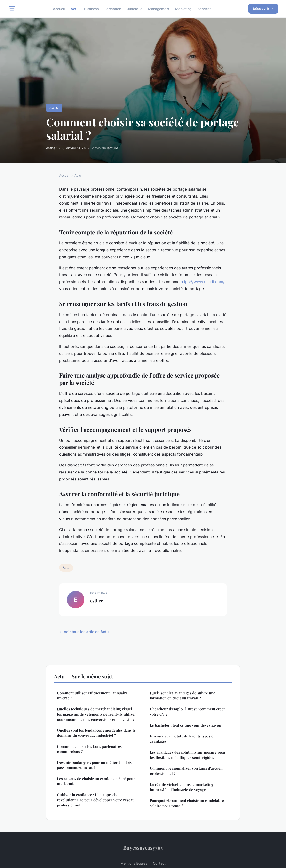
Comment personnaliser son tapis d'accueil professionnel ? (186, 771)
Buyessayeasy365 (143, 847)
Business (91, 9)
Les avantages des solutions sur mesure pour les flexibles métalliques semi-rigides (188, 755)
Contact (159, 863)
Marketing (183, 9)
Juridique (135, 9)
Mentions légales (134, 863)
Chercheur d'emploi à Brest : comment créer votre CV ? (187, 711)
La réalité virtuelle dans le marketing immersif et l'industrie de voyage (182, 787)
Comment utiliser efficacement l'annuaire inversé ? (92, 695)
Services (205, 9)
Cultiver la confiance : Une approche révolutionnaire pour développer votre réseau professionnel (96, 800)
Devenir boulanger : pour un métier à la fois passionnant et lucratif (94, 765)
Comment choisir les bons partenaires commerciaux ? (89, 749)
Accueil (59, 9)
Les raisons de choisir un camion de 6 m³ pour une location (96, 781)
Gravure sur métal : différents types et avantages (182, 739)
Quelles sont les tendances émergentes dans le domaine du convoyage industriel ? (96, 733)
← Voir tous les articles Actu (84, 632)
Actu (75, 9)
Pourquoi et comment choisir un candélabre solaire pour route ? (187, 803)
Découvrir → (263, 9)
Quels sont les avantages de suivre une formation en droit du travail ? (183, 695)
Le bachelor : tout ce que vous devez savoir (186, 725)
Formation (113, 9)
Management (159, 9)
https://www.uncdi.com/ (203, 282)
